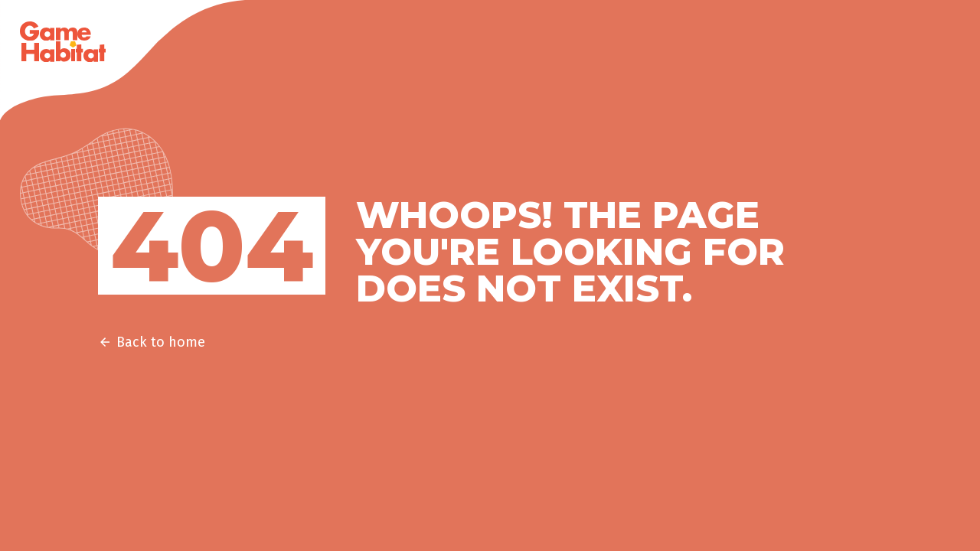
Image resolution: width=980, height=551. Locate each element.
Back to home (152, 342)
